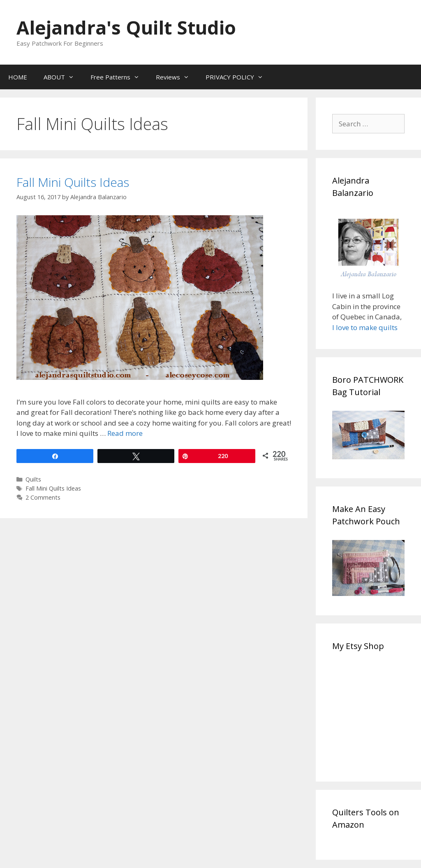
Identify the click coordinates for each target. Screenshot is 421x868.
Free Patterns (119, 77)
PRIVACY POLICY (238, 77)
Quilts (33, 479)
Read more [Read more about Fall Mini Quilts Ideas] (125, 433)
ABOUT (63, 77)
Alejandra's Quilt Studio (126, 27)
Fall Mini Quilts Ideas (73, 182)
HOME (18, 77)
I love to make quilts (366, 327)
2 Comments (43, 497)
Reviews (177, 77)
